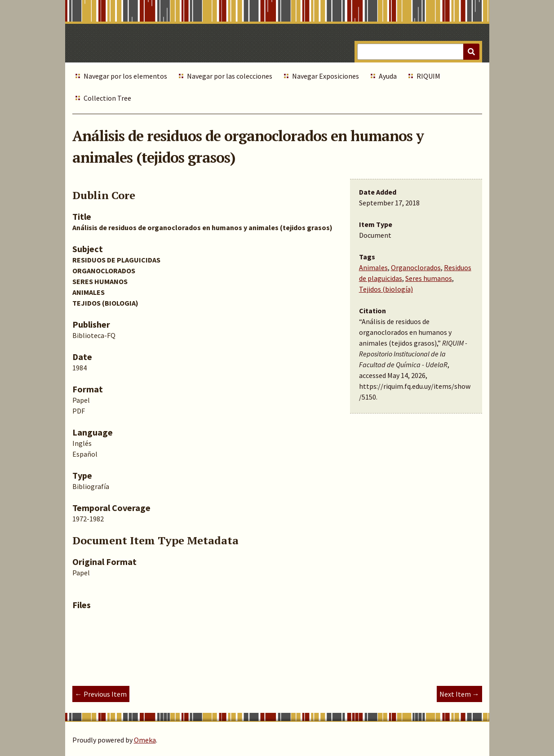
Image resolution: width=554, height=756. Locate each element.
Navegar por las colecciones (230, 76)
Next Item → (459, 694)
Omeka (145, 740)
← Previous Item (101, 694)
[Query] (418, 52)
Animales (373, 267)
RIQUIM (428, 76)
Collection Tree (107, 98)
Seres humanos (429, 278)
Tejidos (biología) (386, 289)
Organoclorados (416, 267)
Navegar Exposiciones (326, 76)
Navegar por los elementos (125, 76)
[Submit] (471, 52)
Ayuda (388, 76)
